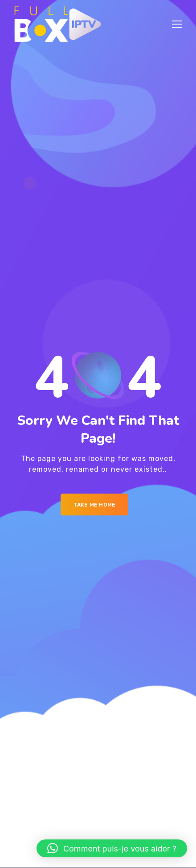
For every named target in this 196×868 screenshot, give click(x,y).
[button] (112, 848)
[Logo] (58, 24)
